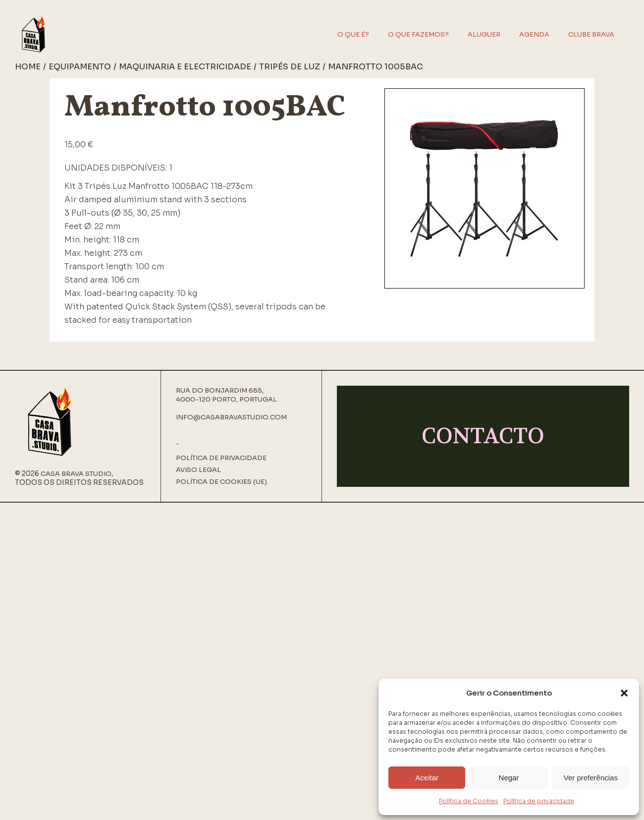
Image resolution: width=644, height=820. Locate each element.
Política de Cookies (469, 801)
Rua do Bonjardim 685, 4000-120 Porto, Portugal (226, 395)
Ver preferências (591, 778)
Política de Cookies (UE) (221, 482)
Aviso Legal (198, 470)
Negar (509, 778)
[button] (624, 693)
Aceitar (427, 778)
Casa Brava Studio (76, 474)
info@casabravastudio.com (231, 417)
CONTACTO (483, 436)
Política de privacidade (539, 801)
